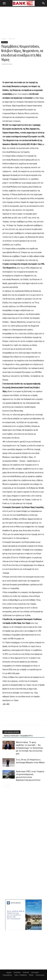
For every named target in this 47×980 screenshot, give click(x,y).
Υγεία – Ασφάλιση (21, 975)
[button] (4, 3)
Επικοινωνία (40, 975)
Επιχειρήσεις (7, 975)
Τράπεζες (17, 972)
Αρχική (4, 39)
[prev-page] (4, 786)
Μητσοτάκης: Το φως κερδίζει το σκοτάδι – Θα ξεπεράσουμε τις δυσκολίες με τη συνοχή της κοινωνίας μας (29, 748)
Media (31, 975)
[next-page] (8, 786)
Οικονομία (35, 972)
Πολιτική (11, 39)
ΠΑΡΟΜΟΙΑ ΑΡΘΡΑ (11, 732)
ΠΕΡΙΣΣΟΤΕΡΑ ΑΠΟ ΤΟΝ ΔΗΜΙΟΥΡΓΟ (18, 736)
